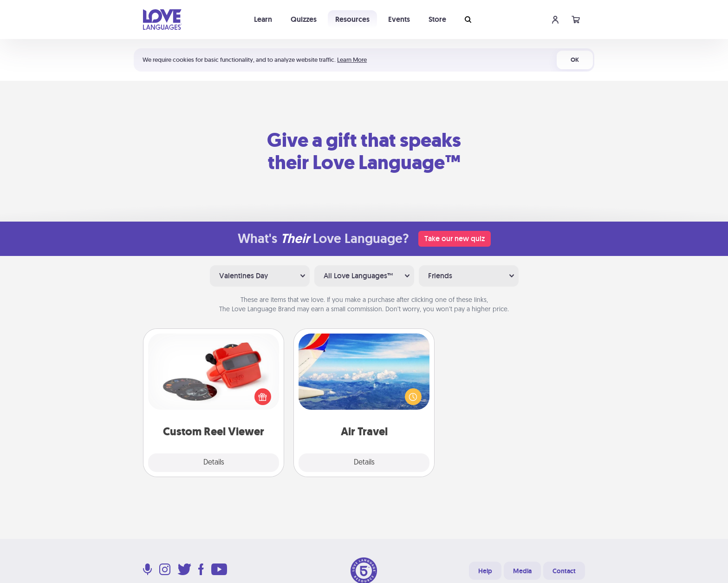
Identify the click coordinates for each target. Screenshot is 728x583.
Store (437, 19)
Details (214, 463)
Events (399, 19)
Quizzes (304, 19)
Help (485, 571)
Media (522, 571)
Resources (352, 19)
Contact (564, 571)
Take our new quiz (455, 239)
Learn (263, 19)
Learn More (352, 60)
